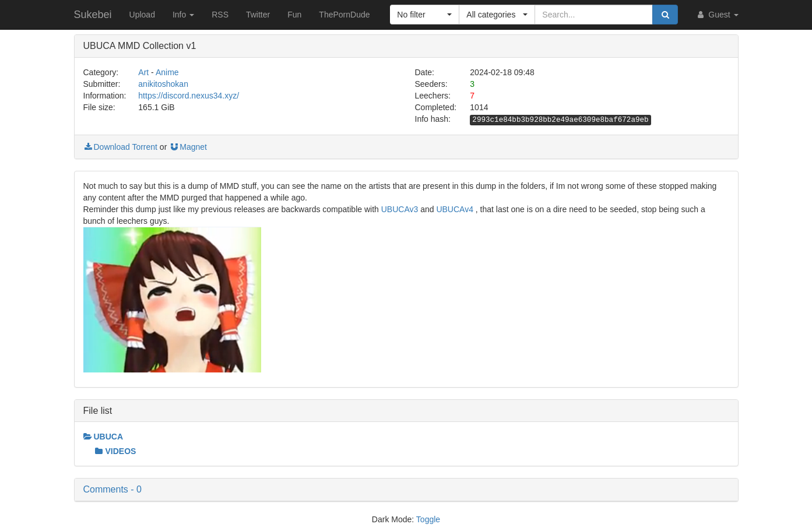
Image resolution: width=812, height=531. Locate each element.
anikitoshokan (163, 84)
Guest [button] (717, 15)
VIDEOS (116, 451)
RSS (220, 15)
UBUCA (103, 437)
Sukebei (93, 15)
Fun (294, 15)
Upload (142, 15)
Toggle (428, 519)
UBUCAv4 (455, 209)
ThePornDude (344, 15)
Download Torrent (120, 147)
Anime (167, 72)
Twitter (258, 15)
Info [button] (183, 15)
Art (143, 72)
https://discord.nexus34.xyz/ (189, 96)
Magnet (188, 147)
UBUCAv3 (400, 209)
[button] (425, 15)
